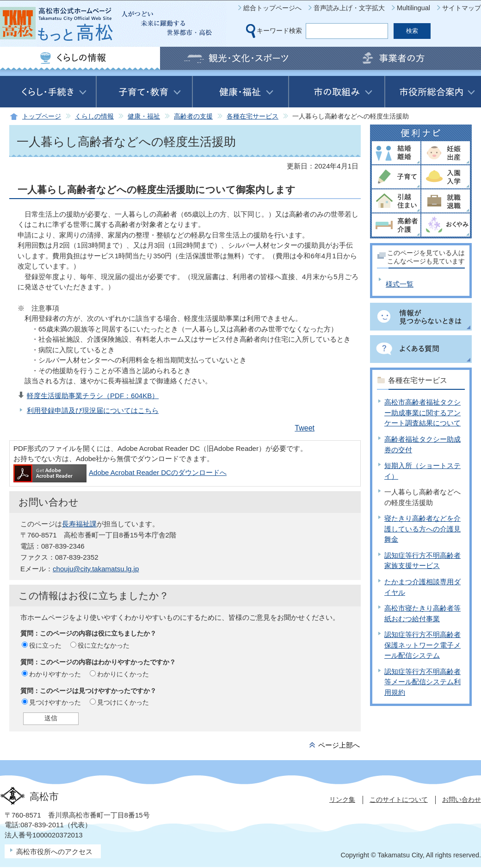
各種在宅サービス (253, 116)
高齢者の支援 (193, 116)
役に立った (45, 645)
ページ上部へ (339, 745)
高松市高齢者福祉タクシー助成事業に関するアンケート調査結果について (422, 412)
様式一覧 (400, 284)
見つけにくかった (123, 702)
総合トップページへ (272, 8)
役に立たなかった (104, 645)
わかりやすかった (55, 674)
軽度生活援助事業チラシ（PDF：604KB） (93, 396)
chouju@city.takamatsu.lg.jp (96, 569)
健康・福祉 (144, 116)
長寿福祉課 (79, 524)
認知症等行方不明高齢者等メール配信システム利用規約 (422, 682)
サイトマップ (462, 8)
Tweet (305, 428)
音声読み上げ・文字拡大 (349, 8)
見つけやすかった (55, 702)
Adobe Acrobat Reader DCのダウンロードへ (120, 472)
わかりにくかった (123, 674)
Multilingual (413, 8)
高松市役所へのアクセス (54, 852)
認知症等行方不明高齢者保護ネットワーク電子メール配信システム (422, 645)
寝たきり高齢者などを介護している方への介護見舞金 (422, 529)
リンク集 (342, 799)
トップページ (42, 116)
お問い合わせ (462, 799)
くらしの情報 (94, 116)
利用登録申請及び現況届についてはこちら (93, 410)
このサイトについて (399, 799)
